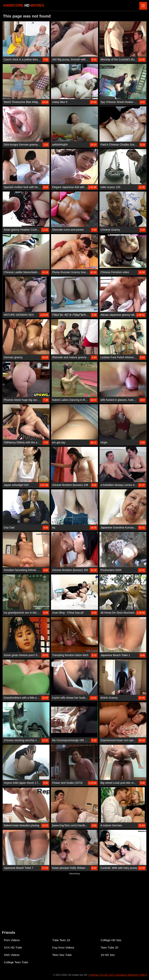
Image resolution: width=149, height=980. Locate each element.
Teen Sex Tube (62, 955)
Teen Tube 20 (110, 947)
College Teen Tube (16, 962)
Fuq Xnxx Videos (63, 947)
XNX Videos (12, 955)
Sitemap (94, 975)
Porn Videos (12, 940)
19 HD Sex (108, 955)
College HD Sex (111, 940)
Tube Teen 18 (61, 940)
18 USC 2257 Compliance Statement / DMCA (124, 975)
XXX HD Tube (13, 947)
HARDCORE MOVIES (24, 5)
